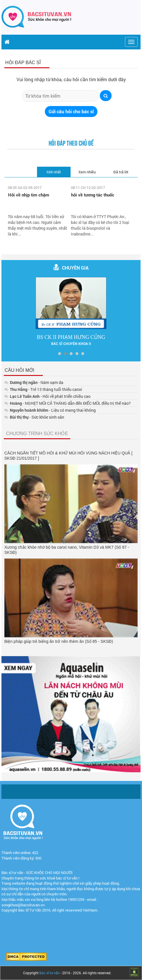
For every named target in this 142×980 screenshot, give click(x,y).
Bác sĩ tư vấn (49, 973)
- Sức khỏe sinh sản (34, 417)
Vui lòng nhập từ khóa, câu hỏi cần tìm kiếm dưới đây (71, 79)
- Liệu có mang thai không (50, 410)
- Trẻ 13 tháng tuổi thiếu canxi (43, 389)
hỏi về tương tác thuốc (93, 195)
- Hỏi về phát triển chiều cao (47, 396)
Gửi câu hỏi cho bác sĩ (71, 111)
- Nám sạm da (34, 382)
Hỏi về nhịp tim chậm (29, 195)
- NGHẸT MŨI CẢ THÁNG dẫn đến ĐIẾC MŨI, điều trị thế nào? (68, 403)
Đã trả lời (121, 172)
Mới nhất (54, 172)
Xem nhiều (87, 172)
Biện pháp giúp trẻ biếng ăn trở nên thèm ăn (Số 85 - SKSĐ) (59, 641)
